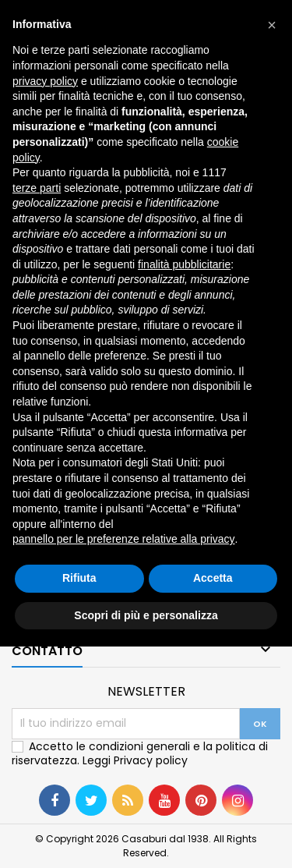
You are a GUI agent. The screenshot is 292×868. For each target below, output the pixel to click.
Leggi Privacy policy (135, 760)
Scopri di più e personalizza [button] (146, 615)
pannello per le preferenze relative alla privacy (124, 539)
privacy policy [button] (45, 81)
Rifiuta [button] (79, 578)
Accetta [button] (213, 578)
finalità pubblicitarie (184, 264)
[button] (272, 25)
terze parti (37, 188)
